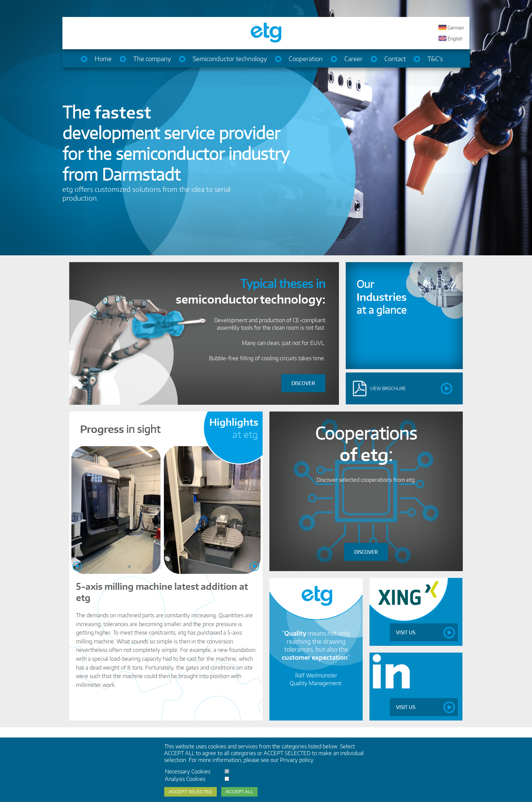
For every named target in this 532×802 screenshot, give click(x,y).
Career (354, 59)
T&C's (435, 59)
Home (103, 59)
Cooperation (306, 59)
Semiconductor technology (230, 59)
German (456, 28)
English (455, 39)
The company (152, 59)
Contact (395, 59)
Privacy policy (297, 760)
